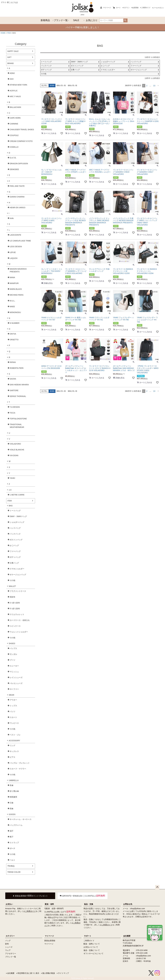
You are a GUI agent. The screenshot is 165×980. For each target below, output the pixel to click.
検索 (125, 20)
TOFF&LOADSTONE (18, 419)
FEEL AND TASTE (17, 186)
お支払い (9, 904)
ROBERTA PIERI (17, 368)
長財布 (13, 597)
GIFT (9, 57)
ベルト (13, 860)
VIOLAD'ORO (15, 444)
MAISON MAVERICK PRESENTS (18, 270)
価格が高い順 (72, 85)
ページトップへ (157, 887)
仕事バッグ (14, 563)
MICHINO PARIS (17, 295)
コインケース (15, 626)
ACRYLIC (14, 91)
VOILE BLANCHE (17, 450)
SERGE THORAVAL (18, 396)
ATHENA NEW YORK (18, 85)
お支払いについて (91, 947)
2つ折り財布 (15, 603)
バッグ (8, 941)
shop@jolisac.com (138, 909)
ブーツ (13, 660)
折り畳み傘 (14, 791)
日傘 (12, 803)
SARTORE (14, 390)
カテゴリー (10, 936)
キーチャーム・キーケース (21, 819)
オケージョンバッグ (18, 575)
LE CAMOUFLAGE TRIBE (20, 241)
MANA (12, 277)
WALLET (12, 586)
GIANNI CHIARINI (17, 197)
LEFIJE (13, 252)
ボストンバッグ (16, 540)
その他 (13, 580)
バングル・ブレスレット (20, 763)
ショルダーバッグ (17, 522)
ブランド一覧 (61, 20)
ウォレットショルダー (19, 632)
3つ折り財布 (15, 609)
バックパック (15, 534)
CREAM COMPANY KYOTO (21, 141)
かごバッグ (14, 545)
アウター (13, 700)
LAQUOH (14, 258)
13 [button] (154, 86)
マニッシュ (14, 672)
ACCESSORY (14, 741)
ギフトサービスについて (93, 953)
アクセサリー (11, 953)
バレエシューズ (16, 683)
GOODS (12, 814)
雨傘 (12, 809)
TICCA (13, 413)
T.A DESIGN (15, 407)
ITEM (9, 33)
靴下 (12, 837)
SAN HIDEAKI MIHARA (19, 385)
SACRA (13, 379)
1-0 (10, 490)
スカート (13, 717)
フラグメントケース (18, 591)
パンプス (13, 648)
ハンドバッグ (15, 528)
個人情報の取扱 (49, 973)
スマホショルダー (17, 569)
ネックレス (14, 751)
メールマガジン (159, 8)
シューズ (9, 947)
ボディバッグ (15, 557)
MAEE (12, 307)
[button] (158, 86)
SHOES (12, 643)
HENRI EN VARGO (18, 208)
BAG (11, 506)
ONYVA (13, 334)
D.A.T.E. (13, 158)
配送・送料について (92, 944)
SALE (76, 20)
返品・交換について (92, 950)
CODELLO (14, 147)
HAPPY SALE (13, 51)
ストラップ (14, 843)
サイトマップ (63, 973)
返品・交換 (89, 904)
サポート (88, 936)
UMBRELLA (14, 780)
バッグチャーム (16, 825)
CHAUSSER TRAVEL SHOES (22, 130)
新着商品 (45, 20)
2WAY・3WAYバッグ (18, 516)
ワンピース (14, 723)
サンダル (13, 654)
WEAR (11, 695)
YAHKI (12, 478)
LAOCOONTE (15, 235)
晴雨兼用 (13, 797)
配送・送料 (49, 904)
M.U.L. (12, 301)
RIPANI (13, 362)
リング (13, 745)
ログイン (126, 8)
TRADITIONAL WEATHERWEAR (17, 426)
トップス (13, 706)
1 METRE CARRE (17, 495)
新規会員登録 (50, 941)
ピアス (13, 757)
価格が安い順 (61, 85)
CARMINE (14, 124)
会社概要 (127, 936)
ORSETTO (14, 340)
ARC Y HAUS (15, 96)
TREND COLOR (14, 872)
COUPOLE (14, 135)
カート (118, 8)
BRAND (11, 63)
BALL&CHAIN (15, 107)
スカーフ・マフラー (18, 769)
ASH (12, 79)
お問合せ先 (128, 904)
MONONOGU (15, 312)
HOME (3, 33)
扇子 (12, 831)
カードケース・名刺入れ (20, 620)
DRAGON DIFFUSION (19, 164)
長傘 (12, 785)
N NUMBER (15, 323)
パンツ (13, 711)
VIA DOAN (14, 455)
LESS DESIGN (16, 247)
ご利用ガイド (146, 8)
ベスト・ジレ (15, 735)
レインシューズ (16, 677)
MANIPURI (14, 283)
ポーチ (13, 848)
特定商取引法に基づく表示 (28, 973)
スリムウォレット (17, 614)
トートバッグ (15, 511)
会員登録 (135, 8)
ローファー (14, 689)
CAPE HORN (15, 118)
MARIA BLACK (16, 289)
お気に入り (92, 20)
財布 (7, 944)
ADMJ (12, 73)
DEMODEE (14, 169)
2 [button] (147, 86)
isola (12, 218)
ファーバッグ (15, 551)
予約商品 (11, 866)
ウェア (8, 950)
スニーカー (14, 666)
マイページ (107, 8)
